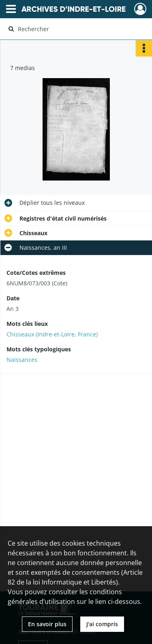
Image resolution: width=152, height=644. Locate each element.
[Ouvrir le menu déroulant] (11, 10)
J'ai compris (102, 624)
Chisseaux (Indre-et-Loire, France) (52, 334)
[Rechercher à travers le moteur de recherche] (75, 29)
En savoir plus (47, 624)
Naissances (22, 360)
